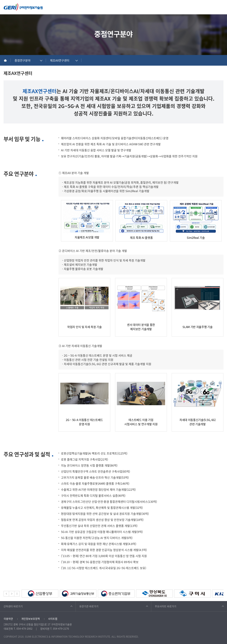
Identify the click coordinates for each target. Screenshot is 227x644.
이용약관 (8, 619)
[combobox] (28, 60)
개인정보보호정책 (31, 619)
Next (12, 594)
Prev (6, 594)
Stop (17, 594)
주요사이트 (166, 606)
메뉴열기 (221, 7)
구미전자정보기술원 (23, 7)
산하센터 (13, 606)
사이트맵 (53, 619)
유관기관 (89, 606)
